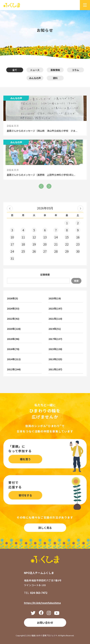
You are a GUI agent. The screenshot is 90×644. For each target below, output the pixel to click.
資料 (55, 78)
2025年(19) (55, 298)
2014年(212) (14, 359)
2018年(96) (13, 339)
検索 (76, 281)
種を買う (25, 459)
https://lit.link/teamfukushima (42, 603)
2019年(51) (55, 329)
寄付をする (25, 495)
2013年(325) (55, 359)
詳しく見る (45, 528)
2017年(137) (55, 339)
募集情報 (55, 70)
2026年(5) (12, 298)
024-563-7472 (39, 593)
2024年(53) (13, 308)
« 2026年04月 (10, 208)
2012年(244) (14, 369)
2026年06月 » (80, 208)
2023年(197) (55, 308)
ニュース (35, 70)
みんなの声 (35, 78)
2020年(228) (14, 329)
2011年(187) (55, 369)
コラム (75, 70)
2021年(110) (55, 319)
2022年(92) (13, 319)
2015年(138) (55, 349)
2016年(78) (13, 349)
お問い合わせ (45, 623)
